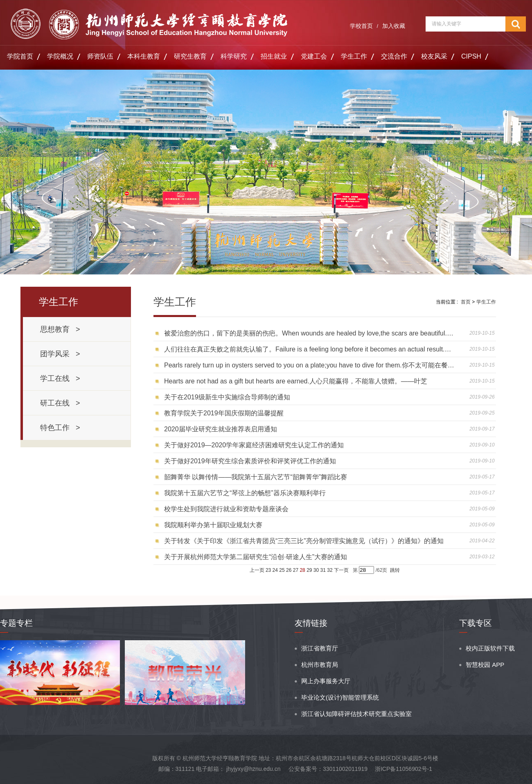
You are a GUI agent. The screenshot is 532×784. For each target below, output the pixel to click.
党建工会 (314, 56)
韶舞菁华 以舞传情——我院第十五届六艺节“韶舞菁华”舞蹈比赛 (256, 477)
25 (282, 570)
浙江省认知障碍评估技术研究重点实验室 (356, 714)
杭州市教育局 (320, 665)
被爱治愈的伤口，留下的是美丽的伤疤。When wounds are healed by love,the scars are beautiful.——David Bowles (310, 333)
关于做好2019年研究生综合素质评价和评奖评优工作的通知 (250, 461)
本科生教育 (144, 56)
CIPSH (471, 56)
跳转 (395, 570)
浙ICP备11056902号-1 (404, 769)
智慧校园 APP (485, 665)
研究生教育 (190, 56)
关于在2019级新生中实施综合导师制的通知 (227, 397)
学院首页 (20, 56)
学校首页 (361, 26)
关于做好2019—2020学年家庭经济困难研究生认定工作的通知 (254, 445)
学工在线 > (60, 378)
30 (316, 570)
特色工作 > (60, 428)
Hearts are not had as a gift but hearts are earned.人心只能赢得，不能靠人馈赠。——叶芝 (296, 381)
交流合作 (394, 56)
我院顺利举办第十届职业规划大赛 (213, 525)
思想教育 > (60, 329)
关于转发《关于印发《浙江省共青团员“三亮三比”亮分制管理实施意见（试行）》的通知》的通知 (304, 541)
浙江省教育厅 (320, 648)
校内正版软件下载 (490, 648)
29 (309, 570)
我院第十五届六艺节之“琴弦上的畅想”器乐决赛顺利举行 (245, 493)
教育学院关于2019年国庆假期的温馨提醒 (224, 413)
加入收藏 (394, 26)
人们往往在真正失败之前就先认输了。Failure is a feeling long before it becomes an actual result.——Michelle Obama (310, 349)
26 (289, 570)
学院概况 (60, 56)
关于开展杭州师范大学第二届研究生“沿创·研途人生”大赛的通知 (256, 557)
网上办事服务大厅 (326, 681)
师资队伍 (100, 56)
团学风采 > (60, 354)
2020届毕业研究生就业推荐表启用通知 (221, 429)
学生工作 (354, 56)
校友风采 (434, 56)
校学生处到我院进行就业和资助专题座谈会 (226, 509)
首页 (466, 302)
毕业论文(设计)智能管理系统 (340, 697)
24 (275, 570)
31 (323, 570)
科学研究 (234, 56)
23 (268, 570)
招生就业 (274, 56)
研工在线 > (60, 403)
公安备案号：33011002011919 (328, 769)
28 (302, 570)
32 (330, 570)
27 (296, 570)
